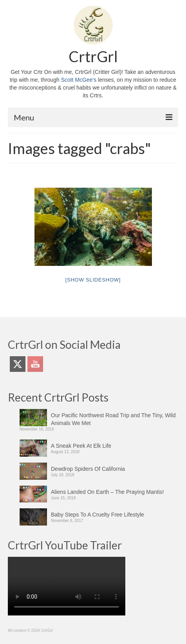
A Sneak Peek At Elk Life (81, 446)
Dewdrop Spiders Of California (88, 469)
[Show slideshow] (93, 280)
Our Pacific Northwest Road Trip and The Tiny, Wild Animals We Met (113, 419)
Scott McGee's (79, 80)
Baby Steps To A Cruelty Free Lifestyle (98, 515)
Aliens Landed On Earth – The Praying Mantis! (107, 492)
